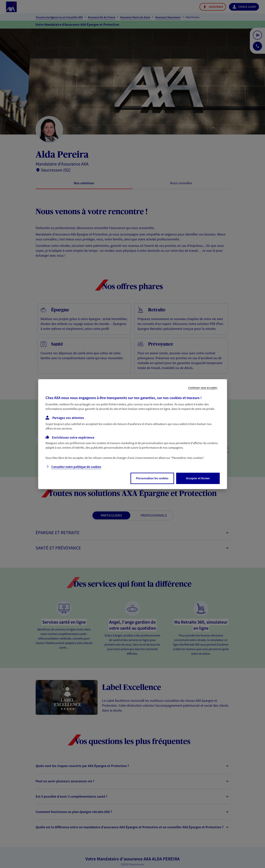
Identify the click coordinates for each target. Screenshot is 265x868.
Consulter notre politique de (76, 467)
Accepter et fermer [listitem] (198, 478)
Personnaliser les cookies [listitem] (152, 478)
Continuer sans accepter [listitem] (203, 387)
